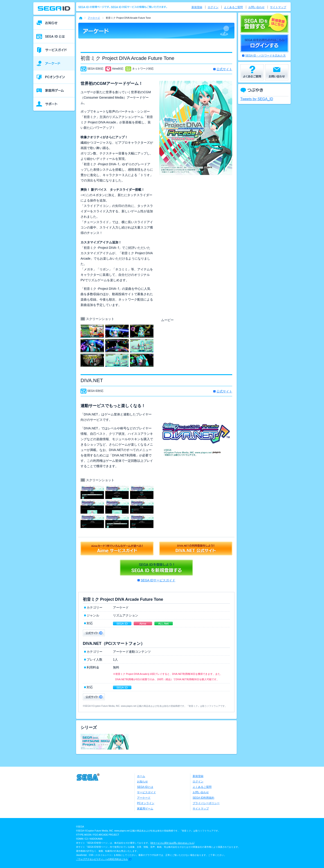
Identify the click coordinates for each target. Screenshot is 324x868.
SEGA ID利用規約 (203, 798)
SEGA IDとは (145, 787)
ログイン (213, 7)
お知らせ (142, 782)
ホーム (141, 776)
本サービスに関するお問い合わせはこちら (172, 843)
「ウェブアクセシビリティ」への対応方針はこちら (102, 859)
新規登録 (197, 7)
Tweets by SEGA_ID (257, 99)
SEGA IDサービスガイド (158, 580)
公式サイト (224, 69)
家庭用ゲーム (145, 809)
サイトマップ (278, 7)
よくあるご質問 (233, 7)
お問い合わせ (256, 7)
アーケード (94, 18)
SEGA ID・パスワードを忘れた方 (265, 56)
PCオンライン (146, 803)
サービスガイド (146, 792)
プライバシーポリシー (206, 803)
